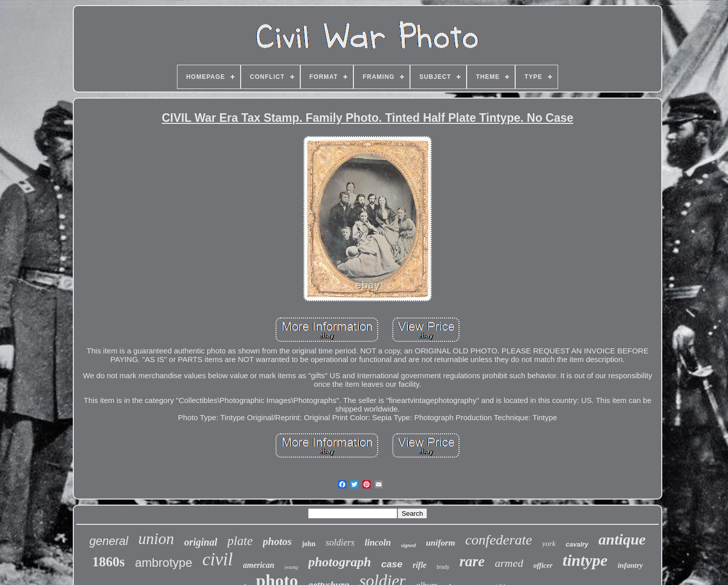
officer (543, 566)
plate (240, 541)
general (109, 541)
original (201, 542)
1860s (108, 562)
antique (622, 539)
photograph (340, 562)
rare (472, 561)
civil (217, 559)
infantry (630, 565)
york (549, 544)
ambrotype (164, 562)
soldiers (340, 543)
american (259, 565)
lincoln (378, 543)
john (309, 544)
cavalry (577, 544)
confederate (498, 540)
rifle (420, 565)
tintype (585, 560)
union (156, 539)
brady (443, 567)
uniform (441, 543)
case (392, 564)
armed (509, 563)
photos (277, 542)
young (291, 567)
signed (408, 545)
